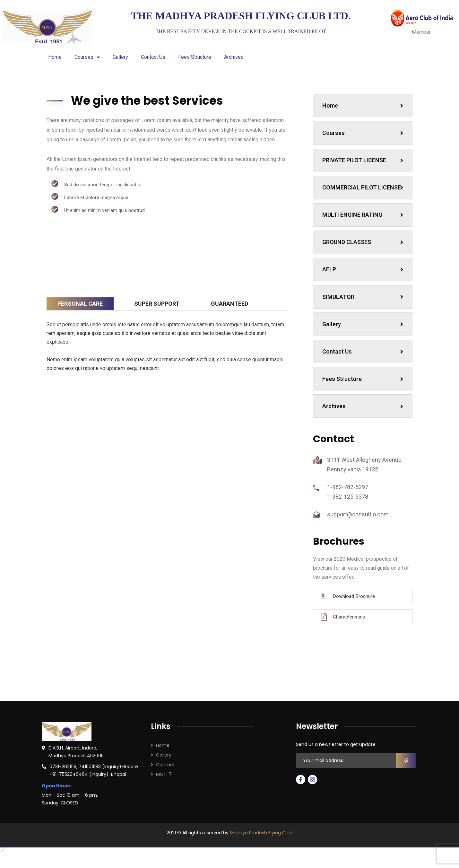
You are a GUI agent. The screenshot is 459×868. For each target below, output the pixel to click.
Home (55, 57)
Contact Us (153, 57)
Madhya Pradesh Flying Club (261, 863)
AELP (364, 290)
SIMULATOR (364, 319)
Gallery (120, 57)
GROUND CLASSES (364, 261)
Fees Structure (195, 57)
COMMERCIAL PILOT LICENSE (364, 198)
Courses (87, 57)
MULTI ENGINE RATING (364, 232)
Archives (234, 57)
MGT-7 (164, 804)
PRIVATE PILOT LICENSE (364, 164)
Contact (165, 794)
